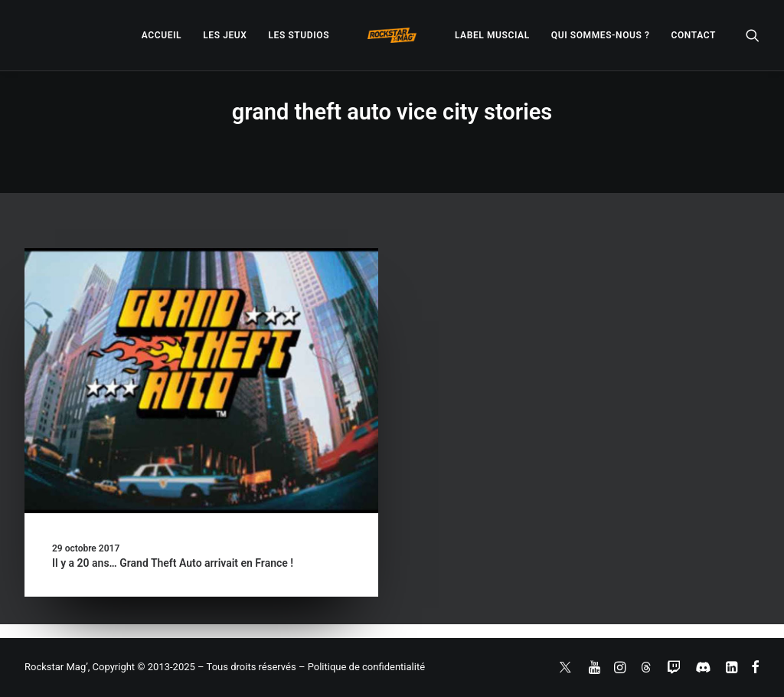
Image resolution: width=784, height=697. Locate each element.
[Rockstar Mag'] (392, 35)
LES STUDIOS (299, 35)
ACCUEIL (162, 35)
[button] (753, 35)
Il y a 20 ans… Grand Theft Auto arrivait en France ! (173, 563)
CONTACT (694, 35)
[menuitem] (162, 35)
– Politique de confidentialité (362, 667)
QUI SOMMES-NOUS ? (601, 35)
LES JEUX (225, 35)
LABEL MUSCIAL (492, 35)
